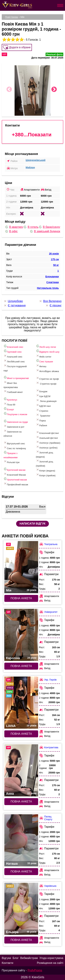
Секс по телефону (15, 448)
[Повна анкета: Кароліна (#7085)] (21, 635)
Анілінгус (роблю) (47, 447)
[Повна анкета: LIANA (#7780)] (21, 703)
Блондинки (52, 277)
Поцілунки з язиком (15, 414)
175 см (55, 259)
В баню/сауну (49, 227)
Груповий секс (13, 351)
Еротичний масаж (14, 469)
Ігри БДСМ (43, 396)
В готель (31, 227)
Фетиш (41, 366)
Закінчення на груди (16, 421)
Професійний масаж (16, 484)
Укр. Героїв (48, 680)
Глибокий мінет (13, 391)
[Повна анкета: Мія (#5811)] (21, 567)
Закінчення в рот (14, 426)
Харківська (48, 886)
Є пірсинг (53, 306)
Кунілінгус (10, 399)
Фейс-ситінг (44, 356)
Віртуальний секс (14, 443)
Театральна (48, 544)
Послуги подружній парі (15, 368)
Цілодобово (13, 301)
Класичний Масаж (15, 474)
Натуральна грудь (48, 288)
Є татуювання (15, 306)
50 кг (56, 265)
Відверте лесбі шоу (48, 351)
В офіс (11, 231)
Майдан (30, 167)
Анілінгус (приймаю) (48, 442)
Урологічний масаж (15, 479)
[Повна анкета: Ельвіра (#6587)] (21, 909)
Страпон (42, 410)
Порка (41, 420)
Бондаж (42, 391)
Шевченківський (36, 160)
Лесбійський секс (14, 361)
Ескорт (9, 409)
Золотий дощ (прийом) (44, 463)
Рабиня (41, 425)
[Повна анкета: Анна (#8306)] (21, 770)
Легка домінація (46, 400)
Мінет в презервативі (16, 378)
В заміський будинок (45, 231)
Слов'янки (53, 282)
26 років (54, 254)
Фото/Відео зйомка (47, 371)
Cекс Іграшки (44, 361)
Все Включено (50, 301)
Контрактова (49, 747)
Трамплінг (43, 415)
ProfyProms (35, 970)
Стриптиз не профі (47, 378)
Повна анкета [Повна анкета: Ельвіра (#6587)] (21, 940)
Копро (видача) (45, 470)
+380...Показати (32, 135)
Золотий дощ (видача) (44, 454)
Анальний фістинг (47, 437)
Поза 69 (9, 404)
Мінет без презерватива (11, 384)
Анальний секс (13, 356)
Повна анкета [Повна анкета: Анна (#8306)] (21, 802)
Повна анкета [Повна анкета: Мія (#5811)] (21, 598)
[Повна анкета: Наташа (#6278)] (21, 840)
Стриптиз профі (46, 383)
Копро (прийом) (46, 475)
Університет (48, 612)
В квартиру (14, 227)
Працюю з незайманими (10, 455)
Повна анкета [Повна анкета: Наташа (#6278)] (21, 872)
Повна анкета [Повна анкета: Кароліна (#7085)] (21, 666)
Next (54, 90)
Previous (9, 90)
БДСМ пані (43, 405)
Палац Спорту (46, 818)
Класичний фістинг (47, 432)
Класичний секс (13, 346)
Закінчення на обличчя (12, 433)
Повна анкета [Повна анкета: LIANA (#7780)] (21, 734)
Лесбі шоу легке (46, 346)
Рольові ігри (11, 462)
